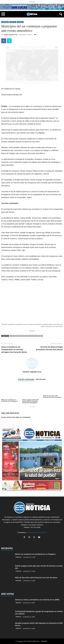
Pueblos (20, 22)
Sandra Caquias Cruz (11, 35)
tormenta (39, 336)
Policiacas (19, 557)
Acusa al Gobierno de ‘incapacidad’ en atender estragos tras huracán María (14, 349)
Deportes (18, 603)
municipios (20, 336)
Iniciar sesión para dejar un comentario (16, 417)
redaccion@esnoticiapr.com (37, 532)
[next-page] (34, 407)
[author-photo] (32, 363)
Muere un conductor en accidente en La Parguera (9, 400)
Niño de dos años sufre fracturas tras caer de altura (52, 396)
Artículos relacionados (26, 379)
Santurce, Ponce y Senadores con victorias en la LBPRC (37, 600)
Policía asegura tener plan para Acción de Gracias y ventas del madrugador (30, 401)
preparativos (30, 336)
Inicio (3, 20)
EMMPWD (44, 641)
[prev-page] (31, 407)
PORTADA (13, 22)
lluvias (13, 336)
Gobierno (9, 20)
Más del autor (41, 379)
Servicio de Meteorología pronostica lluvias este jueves (49, 348)
